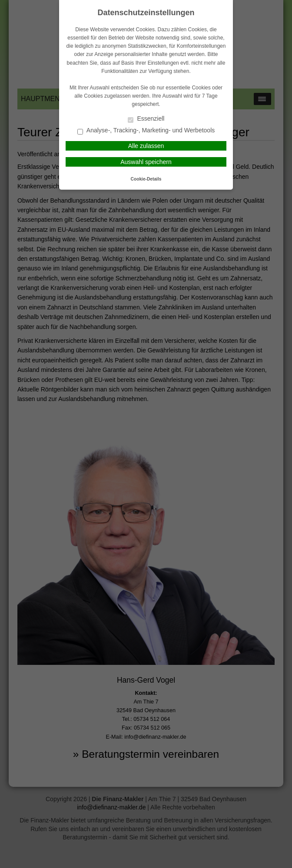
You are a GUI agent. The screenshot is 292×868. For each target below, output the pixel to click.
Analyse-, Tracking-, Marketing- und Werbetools (146, 131)
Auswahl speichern (146, 162)
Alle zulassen (146, 146)
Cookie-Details (146, 179)
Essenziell (146, 119)
